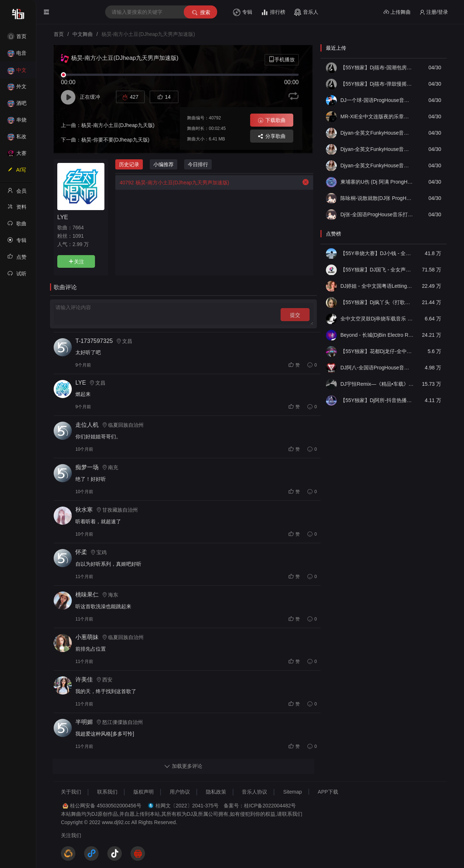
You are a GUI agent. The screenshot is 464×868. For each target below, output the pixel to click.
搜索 (201, 13)
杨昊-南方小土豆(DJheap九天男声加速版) (172, 183)
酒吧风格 (17, 105)
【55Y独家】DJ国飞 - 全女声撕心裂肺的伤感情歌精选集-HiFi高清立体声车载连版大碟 (377, 270)
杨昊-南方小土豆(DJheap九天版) (118, 125)
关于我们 (71, 792)
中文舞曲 (17, 72)
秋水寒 (84, 510)
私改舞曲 (17, 139)
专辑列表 (17, 242)
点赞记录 (17, 259)
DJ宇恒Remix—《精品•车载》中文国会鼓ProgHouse (377, 384)
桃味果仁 (87, 595)
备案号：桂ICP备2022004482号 (260, 806)
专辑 (243, 12)
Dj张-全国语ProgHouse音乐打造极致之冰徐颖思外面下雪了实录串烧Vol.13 (377, 214)
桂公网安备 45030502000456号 (106, 806)
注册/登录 (434, 12)
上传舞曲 (397, 12)
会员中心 (17, 193)
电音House (17, 55)
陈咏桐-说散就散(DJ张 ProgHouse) (377, 198)
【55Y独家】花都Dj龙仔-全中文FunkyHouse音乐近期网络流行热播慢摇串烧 (377, 351)
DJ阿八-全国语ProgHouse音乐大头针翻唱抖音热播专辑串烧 (377, 368)
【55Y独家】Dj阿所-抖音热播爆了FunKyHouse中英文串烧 (377, 400)
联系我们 (107, 792)
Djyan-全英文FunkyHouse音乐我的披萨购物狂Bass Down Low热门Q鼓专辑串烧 (377, 133)
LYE (63, 217)
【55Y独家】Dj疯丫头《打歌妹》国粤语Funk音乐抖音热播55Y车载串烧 (377, 302)
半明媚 (84, 722)
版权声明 (144, 792)
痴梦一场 (87, 467)
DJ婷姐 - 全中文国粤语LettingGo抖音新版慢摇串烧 (377, 286)
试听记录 (17, 276)
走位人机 (87, 425)
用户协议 (180, 792)
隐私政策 (216, 792)
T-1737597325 (94, 341)
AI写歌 (17, 172)
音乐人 (306, 12)
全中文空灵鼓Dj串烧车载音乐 (377, 319)
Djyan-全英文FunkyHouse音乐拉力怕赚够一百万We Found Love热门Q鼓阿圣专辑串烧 (377, 149)
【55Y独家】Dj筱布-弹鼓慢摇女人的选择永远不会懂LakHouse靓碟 (377, 84)
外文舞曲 (17, 89)
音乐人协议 (254, 792)
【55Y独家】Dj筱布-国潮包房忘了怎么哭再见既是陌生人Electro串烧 (377, 67)
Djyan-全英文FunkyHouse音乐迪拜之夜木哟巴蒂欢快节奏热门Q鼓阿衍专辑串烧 (377, 165)
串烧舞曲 (17, 122)
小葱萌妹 (87, 637)
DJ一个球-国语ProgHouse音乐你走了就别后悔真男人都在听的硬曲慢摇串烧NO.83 (377, 100)
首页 (17, 36)
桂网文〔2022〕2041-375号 (187, 806)
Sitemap (292, 792)
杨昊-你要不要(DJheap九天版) (115, 140)
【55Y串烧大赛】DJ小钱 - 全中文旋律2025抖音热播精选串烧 (377, 253)
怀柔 (81, 552)
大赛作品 (17, 155)
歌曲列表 (17, 226)
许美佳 (84, 679)
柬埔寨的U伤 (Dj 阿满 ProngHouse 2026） (377, 182)
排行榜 (273, 12)
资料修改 (17, 209)
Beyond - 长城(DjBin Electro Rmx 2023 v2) (377, 335)
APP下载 (328, 792)
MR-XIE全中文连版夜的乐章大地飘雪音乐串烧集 (377, 116)
